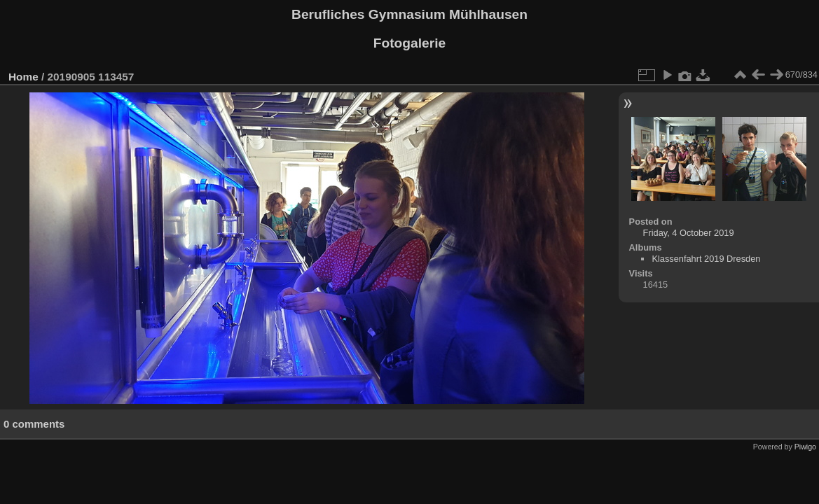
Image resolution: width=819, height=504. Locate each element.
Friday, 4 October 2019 (689, 233)
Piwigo (805, 447)
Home (23, 77)
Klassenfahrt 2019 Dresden (706, 259)
